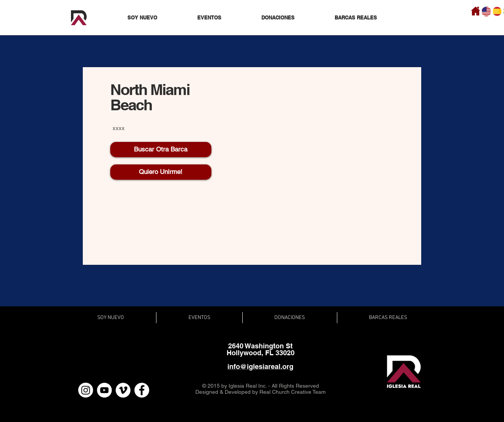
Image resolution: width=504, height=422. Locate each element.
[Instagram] (86, 390)
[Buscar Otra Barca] (161, 150)
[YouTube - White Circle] (104, 390)
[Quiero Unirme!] (161, 172)
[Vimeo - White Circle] (123, 390)
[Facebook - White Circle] (142, 390)
